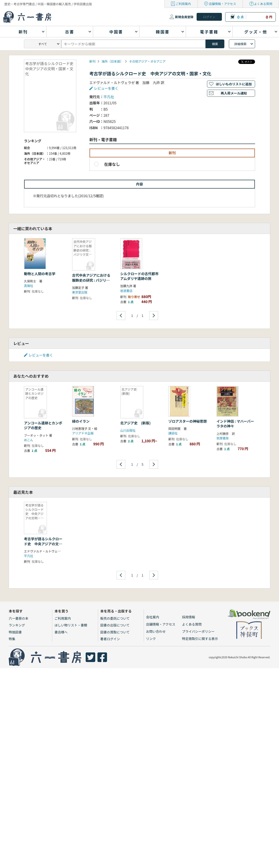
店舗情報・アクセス (222, 4)
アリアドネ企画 (83, 433)
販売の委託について (115, 618)
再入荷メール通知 (234, 93)
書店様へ (61, 632)
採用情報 (189, 617)
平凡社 (109, 97)
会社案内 (153, 617)
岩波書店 (126, 291)
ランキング (17, 625)
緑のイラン (81, 421)
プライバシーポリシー (198, 631)
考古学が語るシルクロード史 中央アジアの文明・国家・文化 (43, 544)
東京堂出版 (80, 292)
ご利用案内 (183, 4)
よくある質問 (263, 4)
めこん (29, 440)
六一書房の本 (19, 618)
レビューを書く (106, 88)
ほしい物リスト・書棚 (71, 625)
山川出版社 (128, 430)
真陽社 (29, 286)
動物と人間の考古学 (40, 274)
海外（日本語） (112, 61)
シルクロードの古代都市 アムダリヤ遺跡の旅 (141, 276)
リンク (151, 639)
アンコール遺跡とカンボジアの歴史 (43, 425)
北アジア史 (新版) (135, 423)
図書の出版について (115, 625)
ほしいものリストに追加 (234, 84)
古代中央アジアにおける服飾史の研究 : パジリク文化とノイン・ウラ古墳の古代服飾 (91, 282)
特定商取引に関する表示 (200, 639)
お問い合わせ (156, 631)
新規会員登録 (184, 17)
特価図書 (15, 632)
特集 (12, 639)
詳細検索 (240, 44)
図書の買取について (115, 632)
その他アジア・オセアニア (147, 61)
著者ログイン (110, 639)
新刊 (92, 61)
